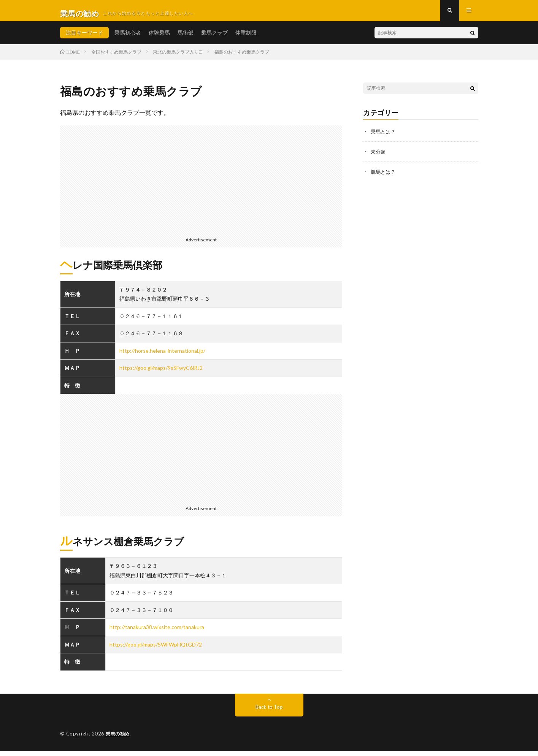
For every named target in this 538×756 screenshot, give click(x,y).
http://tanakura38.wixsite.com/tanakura (157, 633)
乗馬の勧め (119, 739)
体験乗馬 (159, 38)
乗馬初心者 (128, 38)
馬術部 (186, 38)
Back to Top (269, 712)
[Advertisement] (201, 184)
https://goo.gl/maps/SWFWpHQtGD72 (156, 650)
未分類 (379, 156)
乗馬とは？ (384, 137)
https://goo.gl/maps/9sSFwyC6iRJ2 (161, 373)
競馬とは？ (384, 176)
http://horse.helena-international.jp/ (162, 356)
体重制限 (246, 38)
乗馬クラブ (214, 38)
